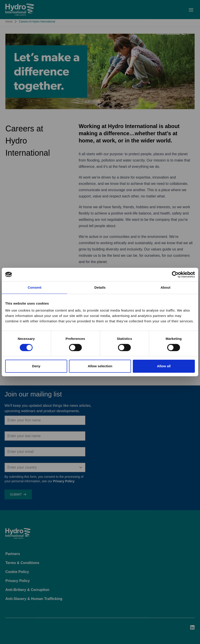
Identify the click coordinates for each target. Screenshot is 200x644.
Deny (36, 366)
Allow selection (100, 366)
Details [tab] (100, 287)
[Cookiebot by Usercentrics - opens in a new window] (175, 274)
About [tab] (165, 287)
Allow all (164, 366)
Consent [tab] (34, 287)
